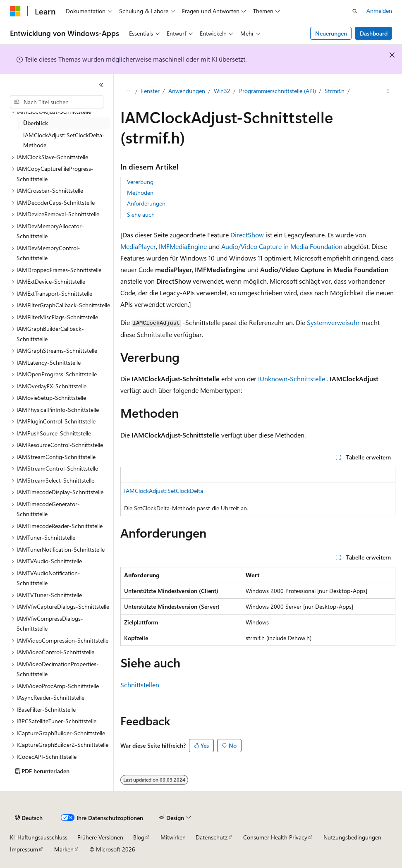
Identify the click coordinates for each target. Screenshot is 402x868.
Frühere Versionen (100, 837)
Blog (139, 837)
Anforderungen (146, 203)
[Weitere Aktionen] (388, 91)
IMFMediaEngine (183, 246)
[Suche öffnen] (355, 11)
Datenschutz (212, 837)
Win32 (222, 91)
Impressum (24, 849)
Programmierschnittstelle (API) (278, 91)
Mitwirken (173, 837)
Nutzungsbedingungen (352, 837)
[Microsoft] (15, 11)
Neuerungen (331, 33)
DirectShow (247, 235)
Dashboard (374, 33)
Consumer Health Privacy (275, 837)
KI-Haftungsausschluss (39, 837)
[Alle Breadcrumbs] (128, 91)
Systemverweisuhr (333, 322)
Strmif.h (335, 91)
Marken (64, 849)
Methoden (140, 192)
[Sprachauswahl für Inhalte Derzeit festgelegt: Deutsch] (29, 818)
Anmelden (379, 11)
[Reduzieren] (101, 85)
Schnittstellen (140, 685)
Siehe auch (141, 214)
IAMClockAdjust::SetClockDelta (164, 491)
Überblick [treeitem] (36, 123)
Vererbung (140, 182)
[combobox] (57, 102)
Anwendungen (187, 91)
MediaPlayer (138, 246)
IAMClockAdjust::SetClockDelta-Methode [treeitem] (64, 140)
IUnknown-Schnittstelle (292, 379)
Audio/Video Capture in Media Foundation (282, 246)
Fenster (150, 91)
